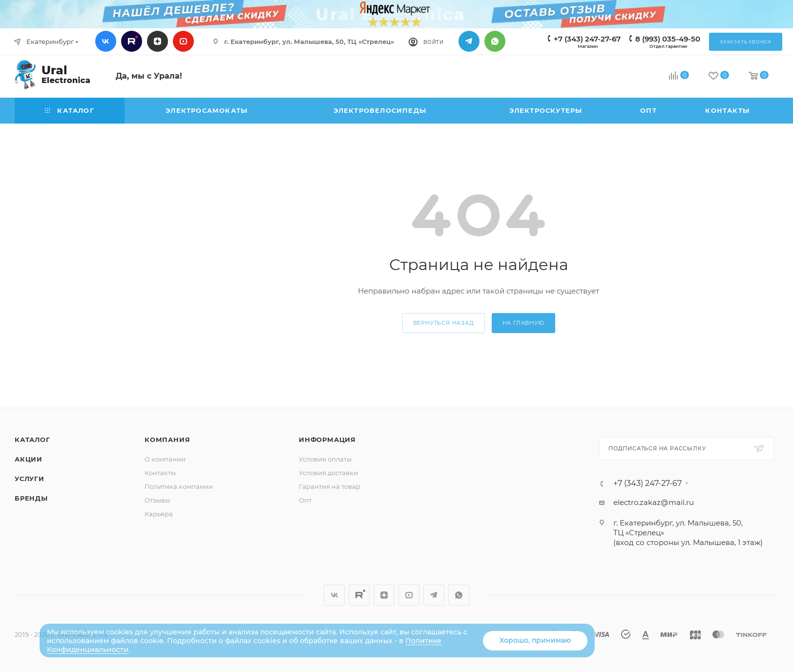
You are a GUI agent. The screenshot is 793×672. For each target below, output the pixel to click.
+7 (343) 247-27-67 (587, 39)
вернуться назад (444, 323)
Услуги (30, 479)
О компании (165, 459)
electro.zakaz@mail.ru (654, 502)
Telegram (469, 41)
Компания (167, 440)
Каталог (32, 440)
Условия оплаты (325, 459)
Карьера (159, 514)
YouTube (183, 41)
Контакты (160, 473)
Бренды (31, 498)
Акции (29, 459)
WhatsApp (495, 41)
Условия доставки (328, 473)
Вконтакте (106, 41)
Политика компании (179, 486)
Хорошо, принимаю (535, 640)
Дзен (157, 41)
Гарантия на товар (330, 486)
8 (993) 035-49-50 (668, 39)
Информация (327, 440)
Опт (305, 500)
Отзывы (157, 500)
